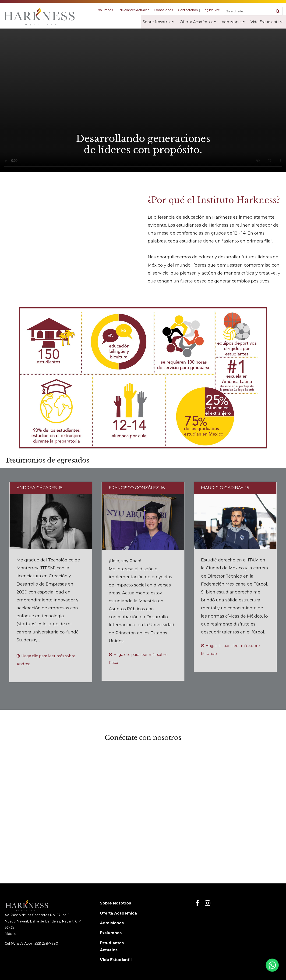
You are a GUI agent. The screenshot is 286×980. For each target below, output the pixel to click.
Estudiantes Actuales (136, 10)
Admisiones (112, 923)
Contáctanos (189, 10)
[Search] (278, 11)
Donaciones (165, 10)
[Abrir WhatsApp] (272, 967)
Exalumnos (108, 10)
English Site (212, 10)
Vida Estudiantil (116, 960)
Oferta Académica (118, 913)
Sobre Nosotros (115, 903)
